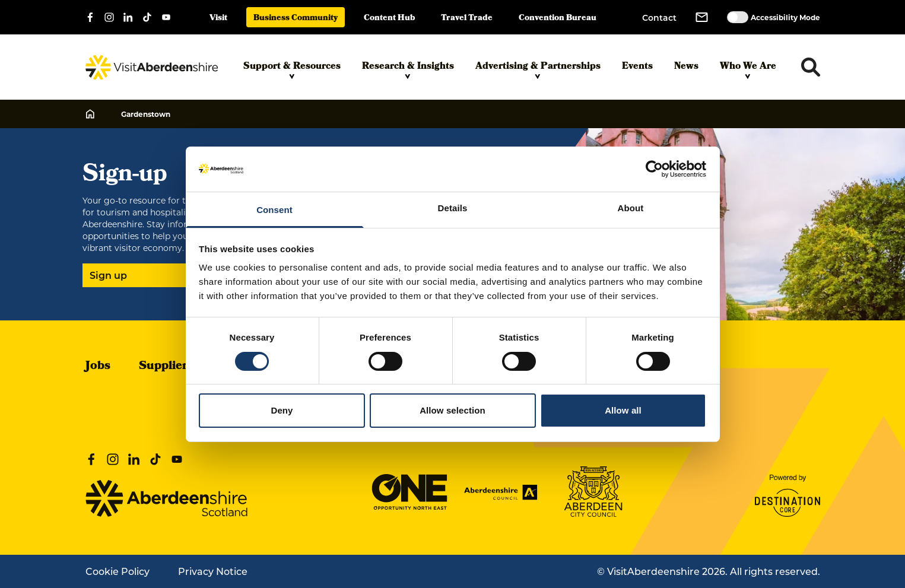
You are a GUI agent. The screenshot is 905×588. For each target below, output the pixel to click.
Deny (282, 410)
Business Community (296, 19)
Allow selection (452, 410)
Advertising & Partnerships (538, 69)
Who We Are (748, 69)
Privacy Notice (213, 571)
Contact (659, 18)
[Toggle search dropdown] (811, 67)
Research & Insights (408, 69)
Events (637, 67)
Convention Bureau (558, 19)
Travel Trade (467, 19)
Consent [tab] (274, 210)
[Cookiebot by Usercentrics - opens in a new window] (654, 169)
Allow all (623, 410)
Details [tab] (453, 208)
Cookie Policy (118, 571)
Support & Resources (292, 69)
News (686, 67)
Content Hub (389, 19)
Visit (218, 19)
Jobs (98, 367)
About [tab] (631, 208)
